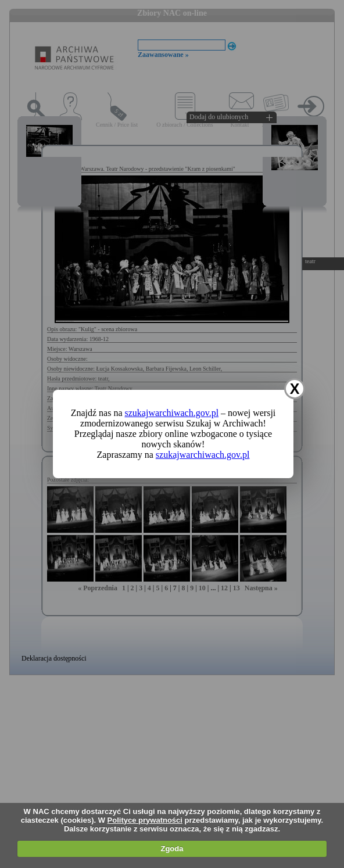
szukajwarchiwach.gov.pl (172, 413)
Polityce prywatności (145, 820)
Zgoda (172, 849)
